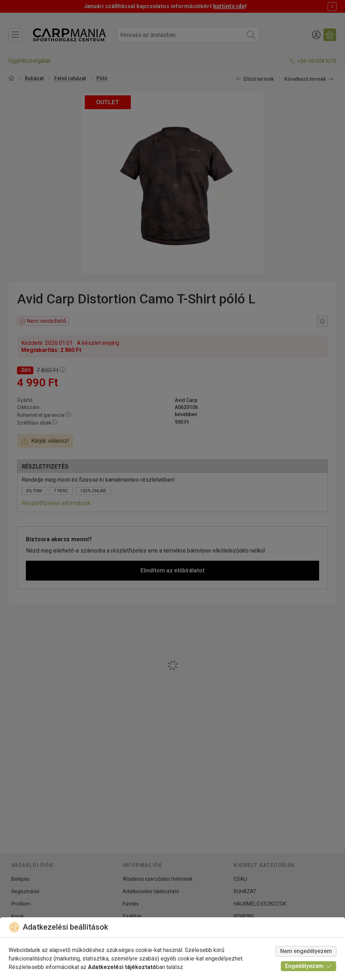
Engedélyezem (308, 966)
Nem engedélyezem (306, 951)
